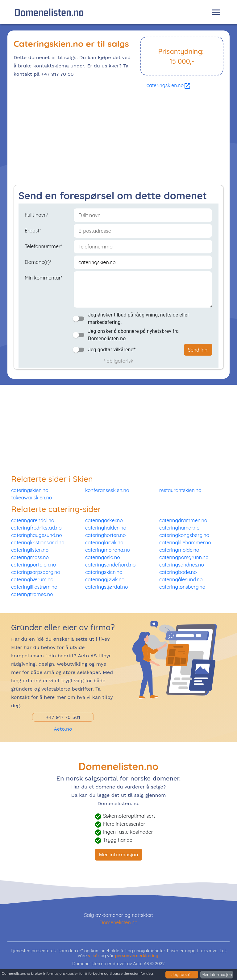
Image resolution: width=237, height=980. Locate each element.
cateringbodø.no (178, 572)
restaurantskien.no (180, 490)
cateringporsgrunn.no (184, 557)
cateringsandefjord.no (110, 565)
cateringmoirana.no (108, 550)
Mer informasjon (118, 855)
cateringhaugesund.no (37, 535)
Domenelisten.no (49, 12)
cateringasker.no (104, 520)
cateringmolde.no (179, 550)
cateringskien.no (169, 85)
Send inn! (198, 350)
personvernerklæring (137, 956)
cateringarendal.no (33, 520)
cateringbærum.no (32, 579)
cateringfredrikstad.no (36, 528)
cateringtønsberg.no (182, 587)
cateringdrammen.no (183, 520)
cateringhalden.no (106, 528)
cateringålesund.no (181, 579)
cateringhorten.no (106, 535)
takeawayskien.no (31, 498)
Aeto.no (63, 729)
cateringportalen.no (33, 565)
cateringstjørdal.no (107, 587)
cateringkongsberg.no (184, 535)
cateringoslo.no (103, 557)
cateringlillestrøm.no (34, 587)
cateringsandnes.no (182, 565)
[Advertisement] (118, 139)
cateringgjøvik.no (105, 579)
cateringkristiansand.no (38, 542)
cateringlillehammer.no (185, 542)
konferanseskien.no (107, 490)
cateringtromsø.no (32, 594)
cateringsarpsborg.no (36, 572)
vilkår (94, 956)
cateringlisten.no (30, 550)
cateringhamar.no (179, 528)
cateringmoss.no (30, 557)
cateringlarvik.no (104, 542)
